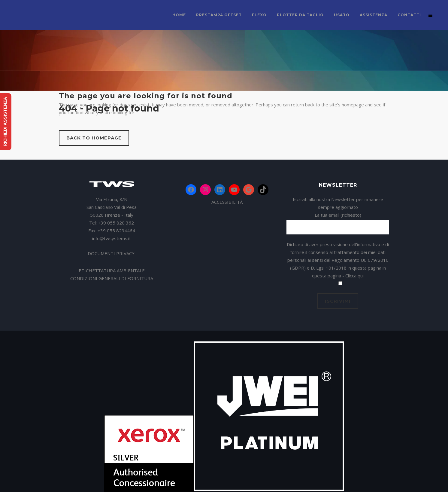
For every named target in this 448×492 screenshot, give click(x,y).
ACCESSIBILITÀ (227, 202)
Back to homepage (94, 138)
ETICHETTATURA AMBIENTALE (112, 270)
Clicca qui (354, 276)
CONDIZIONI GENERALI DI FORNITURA (112, 278)
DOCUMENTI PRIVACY (112, 253)
